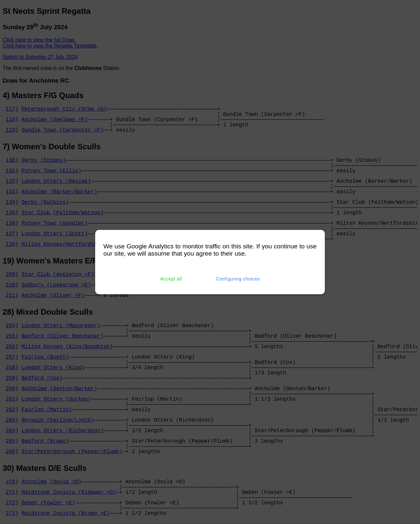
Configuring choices (238, 279)
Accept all (171, 279)
